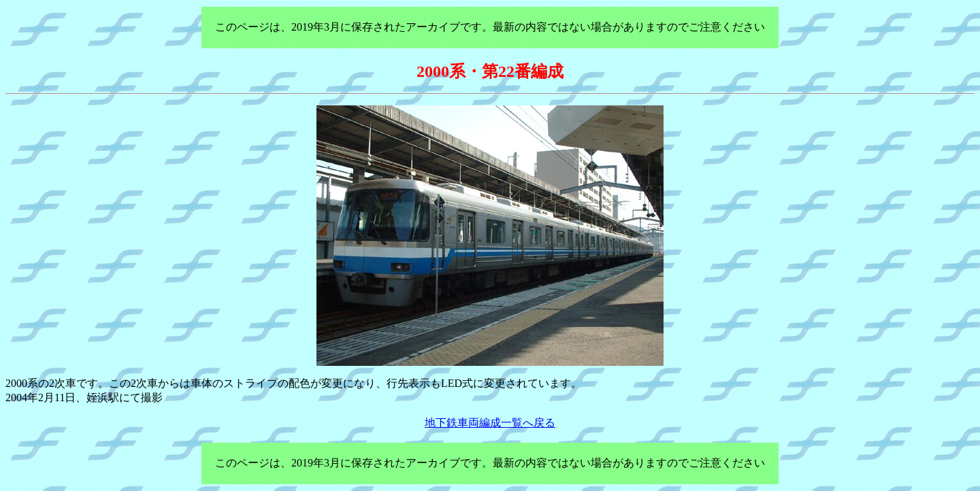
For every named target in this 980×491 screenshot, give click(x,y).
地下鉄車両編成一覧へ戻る (490, 423)
